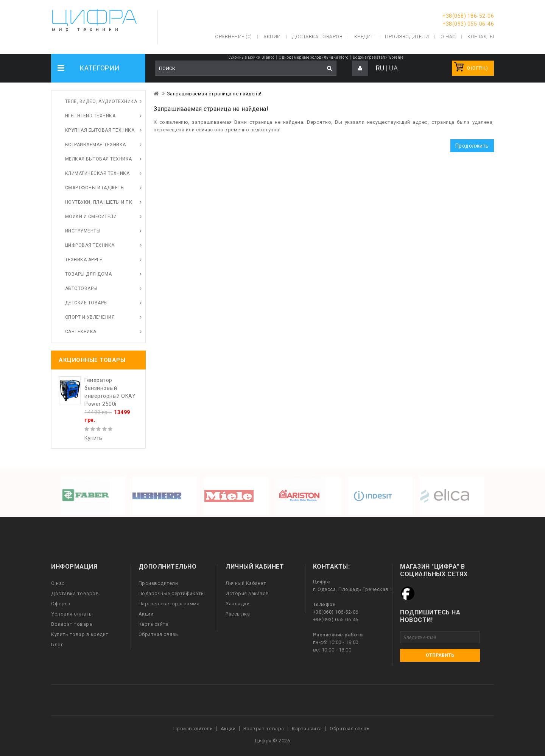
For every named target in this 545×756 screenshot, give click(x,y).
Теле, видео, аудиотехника (101, 101)
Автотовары (81, 288)
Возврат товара (72, 624)
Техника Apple (84, 260)
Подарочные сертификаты (172, 593)
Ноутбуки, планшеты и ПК (99, 202)
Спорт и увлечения (90, 317)
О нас (58, 583)
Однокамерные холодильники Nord (314, 57)
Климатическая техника (97, 173)
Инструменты (83, 231)
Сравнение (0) (234, 37)
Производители (407, 37)
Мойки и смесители (91, 217)
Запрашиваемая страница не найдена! (214, 94)
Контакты (481, 37)
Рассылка (238, 614)
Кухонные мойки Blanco (251, 57)
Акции (146, 614)
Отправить (440, 655)
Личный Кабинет (246, 583)
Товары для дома (89, 274)
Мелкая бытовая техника (99, 159)
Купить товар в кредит (80, 634)
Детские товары (86, 303)
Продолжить (472, 146)
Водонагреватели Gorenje (378, 57)
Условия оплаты (72, 614)
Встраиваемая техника (96, 145)
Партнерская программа (169, 604)
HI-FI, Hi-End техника (90, 116)
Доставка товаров (75, 593)
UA (393, 68)
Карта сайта (154, 624)
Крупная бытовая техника (100, 130)
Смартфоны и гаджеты (95, 188)
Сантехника (81, 332)
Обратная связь (158, 634)
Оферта (61, 604)
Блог (57, 645)
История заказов (247, 593)
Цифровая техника (90, 245)
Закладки (237, 604)
